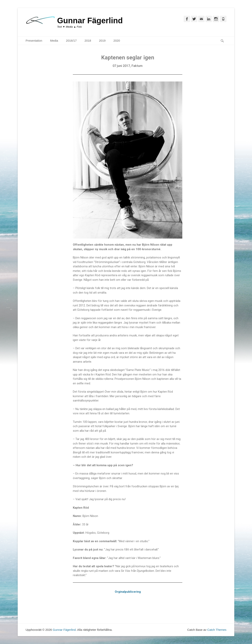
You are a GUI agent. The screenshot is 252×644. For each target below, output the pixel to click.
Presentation (34, 41)
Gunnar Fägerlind (90, 21)
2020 (117, 41)
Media (54, 41)
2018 (88, 41)
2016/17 (71, 41)
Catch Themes (217, 630)
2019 (102, 41)
